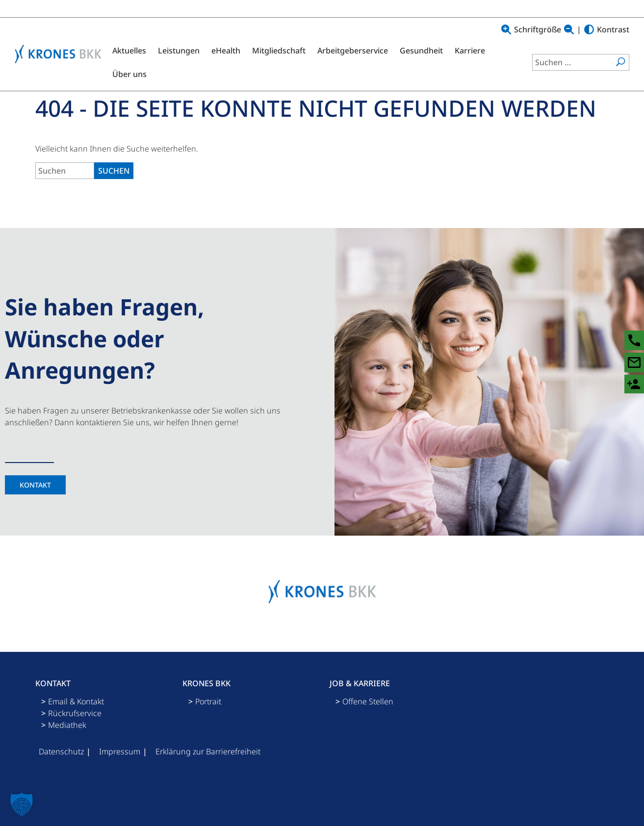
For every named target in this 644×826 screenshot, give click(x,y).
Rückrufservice (75, 713)
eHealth (226, 51)
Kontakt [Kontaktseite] (35, 485)
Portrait (208, 701)
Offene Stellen (368, 701)
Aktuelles (129, 51)
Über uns (129, 74)
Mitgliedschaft (279, 51)
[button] (22, 804)
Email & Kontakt (76, 701)
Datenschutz (61, 751)
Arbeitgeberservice (353, 51)
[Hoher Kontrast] (589, 29)
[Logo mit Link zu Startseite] (61, 54)
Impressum (120, 751)
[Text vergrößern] (506, 29)
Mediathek (67, 725)
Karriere (470, 51)
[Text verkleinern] (569, 29)
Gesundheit (421, 51)
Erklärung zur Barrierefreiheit (208, 751)
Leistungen (179, 51)
